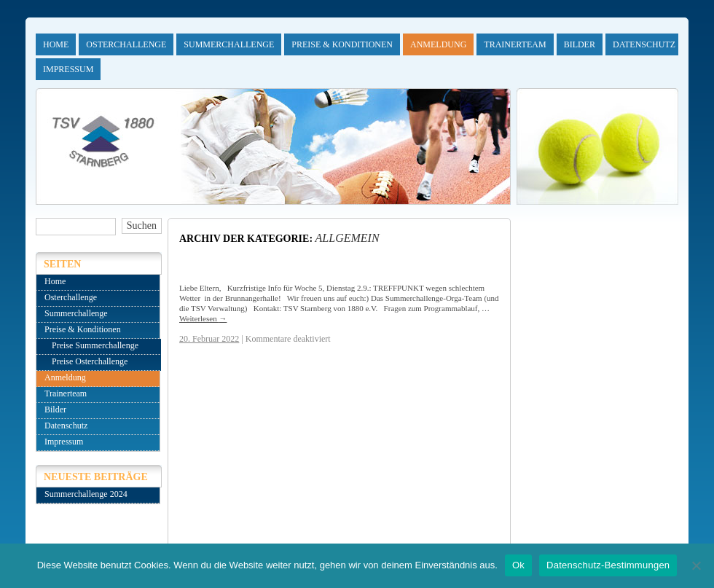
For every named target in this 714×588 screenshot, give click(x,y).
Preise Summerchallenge (95, 345)
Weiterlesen (203, 318)
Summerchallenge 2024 (86, 494)
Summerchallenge (229, 44)
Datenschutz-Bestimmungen (608, 565)
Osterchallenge (126, 44)
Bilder (580, 44)
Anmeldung (438, 44)
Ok (518, 565)
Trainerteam (515, 44)
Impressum (68, 69)
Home (56, 44)
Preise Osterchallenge (90, 361)
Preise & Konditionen (342, 44)
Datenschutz (644, 44)
